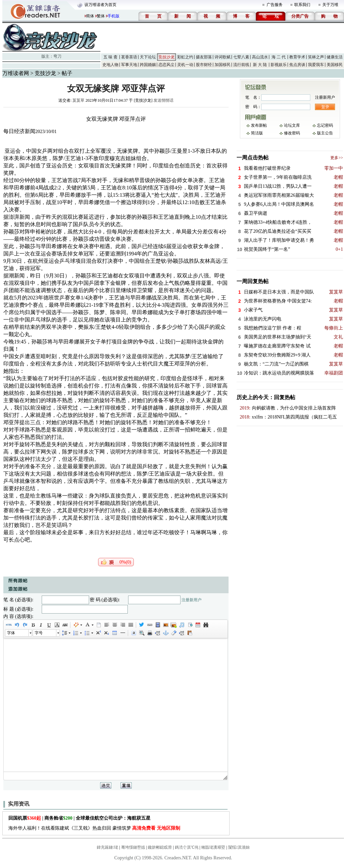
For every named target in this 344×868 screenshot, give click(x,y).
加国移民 (223, 65)
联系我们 (302, 5)
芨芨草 (78, 100)
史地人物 (110, 65)
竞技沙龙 (166, 57)
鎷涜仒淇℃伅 (187, 847)
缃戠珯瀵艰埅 (213, 847)
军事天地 (129, 65)
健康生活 (335, 57)
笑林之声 (316, 57)
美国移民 (335, 65)
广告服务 (275, 5)
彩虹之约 (185, 57)
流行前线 (241, 65)
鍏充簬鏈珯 (107, 847)
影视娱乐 (279, 65)
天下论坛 (148, 57)
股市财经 (204, 65)
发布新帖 (259, 125)
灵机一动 (185, 65)
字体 (11, 633)
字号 (39, 633)
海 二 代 (279, 57)
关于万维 (330, 5)
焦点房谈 (297, 65)
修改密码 (292, 133)
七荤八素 (241, 57)
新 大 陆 (260, 65)
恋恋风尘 (166, 65)
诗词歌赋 (223, 57)
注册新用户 (192, 600)
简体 (90, 16)
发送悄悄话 (163, 100)
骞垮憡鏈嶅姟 (133, 847)
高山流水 (260, 57)
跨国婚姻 (148, 65)
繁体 (101, 16)
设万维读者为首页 (100, 5)
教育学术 (297, 57)
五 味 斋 (110, 57)
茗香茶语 (129, 57)
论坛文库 (292, 125)
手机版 (113, 16)
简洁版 (257, 133)
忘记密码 (325, 125)
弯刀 (57, 56)
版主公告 (325, 133)
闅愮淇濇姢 (239, 847)
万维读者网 (16, 73)
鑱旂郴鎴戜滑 (160, 847)
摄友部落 (204, 57)
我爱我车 (316, 65)
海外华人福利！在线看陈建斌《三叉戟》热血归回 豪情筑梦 (94, 828)
